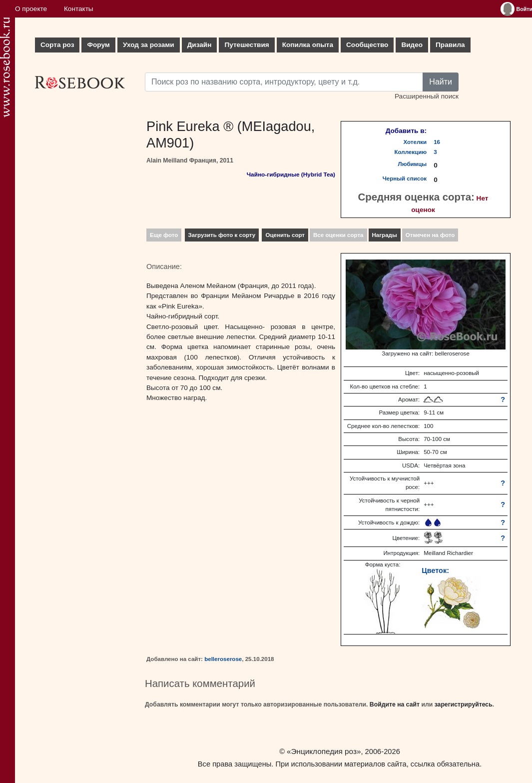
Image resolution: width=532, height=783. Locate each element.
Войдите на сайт (395, 704)
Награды (385, 235)
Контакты (79, 9)
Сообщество (367, 45)
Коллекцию (411, 152)
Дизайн (200, 45)
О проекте (31, 9)
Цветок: (435, 570)
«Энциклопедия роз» (324, 751)
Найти (441, 82)
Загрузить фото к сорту (222, 235)
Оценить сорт (285, 235)
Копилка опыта (308, 45)
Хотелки (415, 142)
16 (437, 142)
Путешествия (247, 45)
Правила (450, 45)
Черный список (405, 178)
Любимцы (413, 164)
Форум (98, 45)
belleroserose (223, 659)
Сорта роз (57, 45)
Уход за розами (149, 45)
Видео (412, 45)
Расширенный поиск (427, 96)
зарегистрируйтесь (464, 704)
